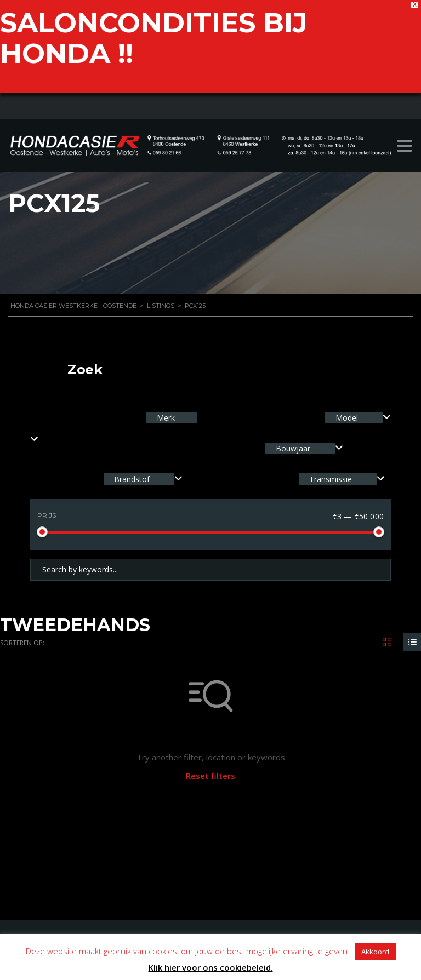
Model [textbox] (347, 418)
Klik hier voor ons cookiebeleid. (211, 967)
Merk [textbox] (165, 418)
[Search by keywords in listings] (210, 570)
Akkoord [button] (375, 952)
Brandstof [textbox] (132, 479)
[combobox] (358, 418)
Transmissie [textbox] (331, 479)
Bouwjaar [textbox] (293, 448)
